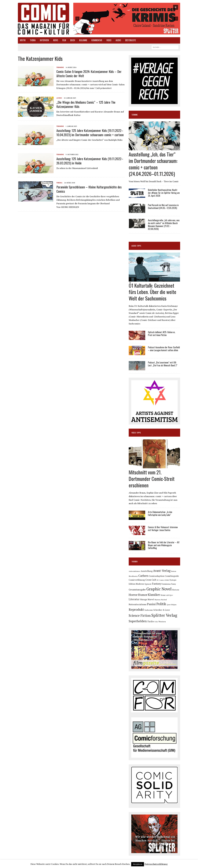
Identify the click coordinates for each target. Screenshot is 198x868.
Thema (33, 40)
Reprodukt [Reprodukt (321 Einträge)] (136, 609)
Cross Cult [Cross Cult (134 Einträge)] (151, 580)
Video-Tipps (136, 433)
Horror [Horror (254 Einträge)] (133, 595)
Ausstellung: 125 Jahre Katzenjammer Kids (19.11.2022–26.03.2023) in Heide (90, 161)
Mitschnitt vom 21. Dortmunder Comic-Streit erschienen (152, 479)
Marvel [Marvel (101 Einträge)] (151, 599)
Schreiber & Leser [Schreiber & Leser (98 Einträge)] (162, 610)
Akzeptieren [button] (138, 864)
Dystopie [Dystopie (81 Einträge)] (173, 580)
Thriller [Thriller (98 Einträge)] (151, 622)
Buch (73, 40)
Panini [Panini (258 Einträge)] (151, 604)
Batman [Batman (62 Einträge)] (174, 571)
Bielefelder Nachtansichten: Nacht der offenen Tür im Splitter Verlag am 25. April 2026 (164, 193)
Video (109, 40)
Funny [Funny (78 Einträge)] (174, 584)
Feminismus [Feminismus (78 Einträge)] (166, 584)
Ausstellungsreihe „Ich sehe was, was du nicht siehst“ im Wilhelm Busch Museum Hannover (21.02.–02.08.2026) (164, 225)
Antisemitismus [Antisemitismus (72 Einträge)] (134, 571)
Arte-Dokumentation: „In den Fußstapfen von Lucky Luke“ (160, 513)
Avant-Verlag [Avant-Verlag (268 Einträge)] (162, 571)
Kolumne (83, 40)
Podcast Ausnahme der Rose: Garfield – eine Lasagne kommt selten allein (164, 349)
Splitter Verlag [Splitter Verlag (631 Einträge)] (164, 615)
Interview (44, 40)
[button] (127, 19)
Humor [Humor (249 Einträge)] (143, 595)
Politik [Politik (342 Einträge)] (161, 604)
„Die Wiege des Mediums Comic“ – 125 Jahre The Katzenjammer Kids (86, 104)
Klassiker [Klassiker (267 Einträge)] (154, 595)
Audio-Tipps (136, 246)
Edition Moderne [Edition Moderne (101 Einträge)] (136, 584)
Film (64, 40)
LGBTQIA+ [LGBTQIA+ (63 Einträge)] (169, 595)
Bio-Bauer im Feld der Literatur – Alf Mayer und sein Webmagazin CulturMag (164, 545)
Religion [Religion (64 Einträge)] (174, 605)
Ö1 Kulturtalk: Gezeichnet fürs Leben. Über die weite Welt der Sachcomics (152, 292)
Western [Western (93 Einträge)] (162, 622)
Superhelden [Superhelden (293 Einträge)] (138, 621)
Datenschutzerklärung (156, 864)
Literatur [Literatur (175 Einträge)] (134, 599)
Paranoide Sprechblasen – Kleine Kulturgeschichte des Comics (89, 189)
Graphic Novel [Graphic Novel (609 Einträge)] (159, 589)
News (56, 40)
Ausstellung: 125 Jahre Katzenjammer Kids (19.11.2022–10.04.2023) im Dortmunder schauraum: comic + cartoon (90, 133)
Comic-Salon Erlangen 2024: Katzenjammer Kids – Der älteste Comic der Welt (89, 74)
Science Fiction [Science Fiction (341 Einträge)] (140, 616)
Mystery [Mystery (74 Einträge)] (158, 600)
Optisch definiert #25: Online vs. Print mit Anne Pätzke (162, 334)
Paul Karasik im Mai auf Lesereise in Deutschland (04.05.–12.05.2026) (163, 207)
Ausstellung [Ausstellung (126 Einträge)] (147, 571)
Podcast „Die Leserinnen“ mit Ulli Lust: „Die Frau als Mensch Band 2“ (163, 364)
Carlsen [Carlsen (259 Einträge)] (143, 576)
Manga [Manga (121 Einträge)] (144, 599)
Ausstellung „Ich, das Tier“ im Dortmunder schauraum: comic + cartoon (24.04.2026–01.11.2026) (153, 164)
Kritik (23, 40)
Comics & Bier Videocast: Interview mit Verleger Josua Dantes (163, 529)
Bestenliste (131, 40)
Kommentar (97, 40)
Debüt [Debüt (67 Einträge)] (167, 580)
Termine (60, 67)
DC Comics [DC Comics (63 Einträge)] (160, 580)
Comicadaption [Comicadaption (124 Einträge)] (157, 576)
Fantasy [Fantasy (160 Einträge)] (157, 584)
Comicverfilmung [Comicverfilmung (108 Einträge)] (137, 580)
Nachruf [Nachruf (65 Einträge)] (164, 600)
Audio (118, 40)
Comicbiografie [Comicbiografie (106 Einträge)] (172, 576)
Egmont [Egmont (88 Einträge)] (148, 584)
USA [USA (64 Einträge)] (156, 622)
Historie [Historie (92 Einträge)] (176, 590)
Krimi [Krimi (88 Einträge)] (163, 595)
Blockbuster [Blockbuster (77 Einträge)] (133, 576)
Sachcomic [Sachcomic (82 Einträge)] (149, 610)
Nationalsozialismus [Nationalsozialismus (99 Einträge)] (138, 604)
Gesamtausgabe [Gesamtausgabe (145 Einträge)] (137, 590)
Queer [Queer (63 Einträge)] (169, 605)
